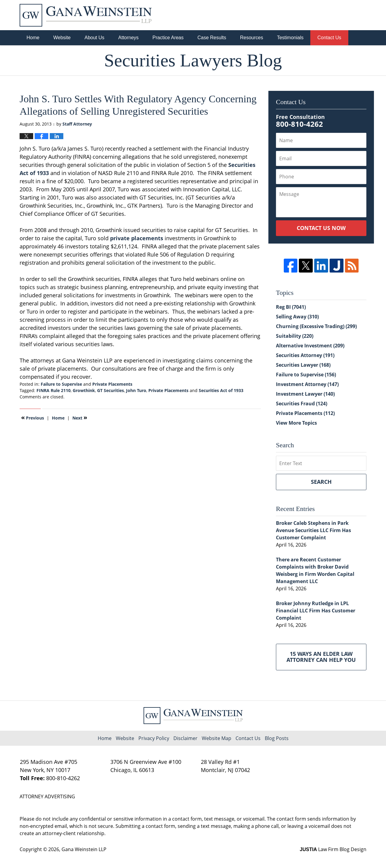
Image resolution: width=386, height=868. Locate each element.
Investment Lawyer (305, 394)
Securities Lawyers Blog (86, 15)
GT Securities (111, 390)
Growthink (84, 390)
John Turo (136, 390)
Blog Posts (277, 738)
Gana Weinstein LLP (84, 849)
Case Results (212, 38)
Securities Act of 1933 (221, 390)
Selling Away (297, 317)
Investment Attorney (307, 384)
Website (62, 38)
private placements (137, 238)
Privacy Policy (154, 738)
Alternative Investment (310, 346)
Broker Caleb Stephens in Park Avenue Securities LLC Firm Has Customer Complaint (313, 530)
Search (321, 482)
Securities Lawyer (303, 365)
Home (33, 38)
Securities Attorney (305, 355)
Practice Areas (168, 38)
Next (80, 417)
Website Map (217, 738)
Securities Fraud (302, 404)
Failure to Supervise (61, 384)
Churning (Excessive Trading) (316, 326)
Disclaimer (185, 738)
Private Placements (112, 384)
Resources (252, 38)
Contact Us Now (321, 228)
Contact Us (329, 38)
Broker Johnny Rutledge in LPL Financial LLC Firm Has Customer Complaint (316, 611)
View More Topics (296, 423)
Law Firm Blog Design (333, 849)
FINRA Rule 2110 (54, 390)
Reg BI (291, 307)
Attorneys (128, 38)
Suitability (295, 336)
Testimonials (290, 38)
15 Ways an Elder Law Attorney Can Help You (321, 657)
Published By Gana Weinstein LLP (335, 15)
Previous (33, 417)
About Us (94, 38)
